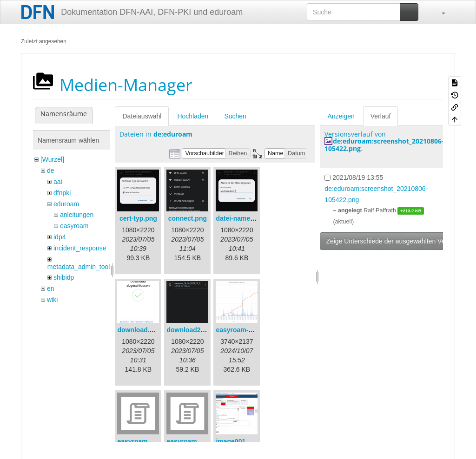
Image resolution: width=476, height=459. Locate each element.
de (51, 170)
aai (58, 182)
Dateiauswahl (142, 116)
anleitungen (77, 215)
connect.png (188, 218)
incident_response (80, 248)
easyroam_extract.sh (149, 441)
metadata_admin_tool (79, 267)
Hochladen (193, 116)
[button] (439, 12)
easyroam (74, 226)
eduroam (66, 204)
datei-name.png (240, 218)
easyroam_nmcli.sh (197, 441)
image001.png (237, 441)
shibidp (64, 277)
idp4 (59, 237)
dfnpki (62, 193)
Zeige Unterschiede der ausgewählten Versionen (396, 241)
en (51, 289)
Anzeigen (341, 116)
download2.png (190, 330)
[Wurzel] (52, 159)
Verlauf (381, 116)
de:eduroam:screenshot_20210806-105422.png (384, 144)
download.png (139, 330)
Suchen (235, 116)
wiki (52, 300)
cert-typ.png (138, 218)
